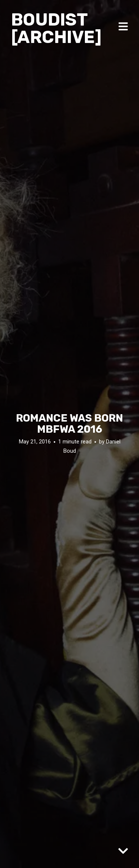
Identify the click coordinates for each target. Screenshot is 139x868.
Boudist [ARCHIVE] (56, 28)
